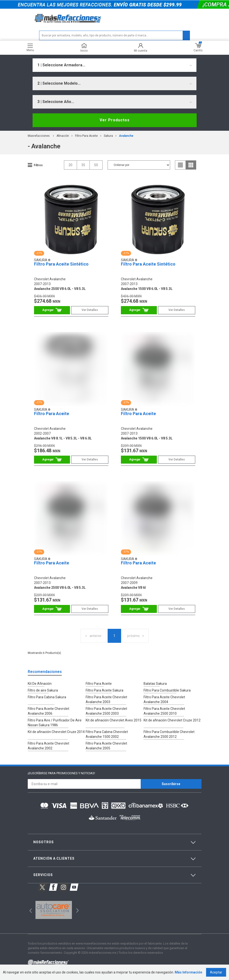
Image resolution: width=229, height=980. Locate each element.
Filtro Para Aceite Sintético (61, 264)
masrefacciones (39, 136)
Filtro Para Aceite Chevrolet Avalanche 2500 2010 (164, 711)
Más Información (188, 972)
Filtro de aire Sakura (43, 690)
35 (83, 165)
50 (96, 165)
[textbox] (114, 35)
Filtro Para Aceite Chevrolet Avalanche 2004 (164, 699)
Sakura (108, 136)
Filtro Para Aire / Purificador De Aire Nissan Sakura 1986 (55, 723)
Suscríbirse (171, 784)
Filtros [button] (38, 165)
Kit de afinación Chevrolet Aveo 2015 (114, 720)
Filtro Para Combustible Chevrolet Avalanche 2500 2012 (169, 734)
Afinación (63, 136)
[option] (54, 910)
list (180, 165)
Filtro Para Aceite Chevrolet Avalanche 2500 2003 (106, 711)
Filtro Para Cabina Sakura (47, 697)
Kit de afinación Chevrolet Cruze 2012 (172, 720)
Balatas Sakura (155, 684)
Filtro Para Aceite (86, 136)
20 (70, 165)
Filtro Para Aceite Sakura (104, 690)
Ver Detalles (90, 310)
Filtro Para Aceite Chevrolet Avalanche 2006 (49, 711)
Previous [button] (29, 910)
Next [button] (77, 910)
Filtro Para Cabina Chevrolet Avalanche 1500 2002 (107, 734)
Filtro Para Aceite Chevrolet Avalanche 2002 (49, 746)
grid (191, 165)
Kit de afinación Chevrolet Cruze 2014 (56, 732)
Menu (30, 48)
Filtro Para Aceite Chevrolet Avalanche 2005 (106, 746)
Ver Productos (115, 120)
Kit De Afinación (40, 684)
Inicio (84, 48)
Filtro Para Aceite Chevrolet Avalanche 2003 (106, 699)
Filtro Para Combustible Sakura (167, 690)
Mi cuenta (141, 48)
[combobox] (114, 65)
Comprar (52, 310)
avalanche (126, 136)
